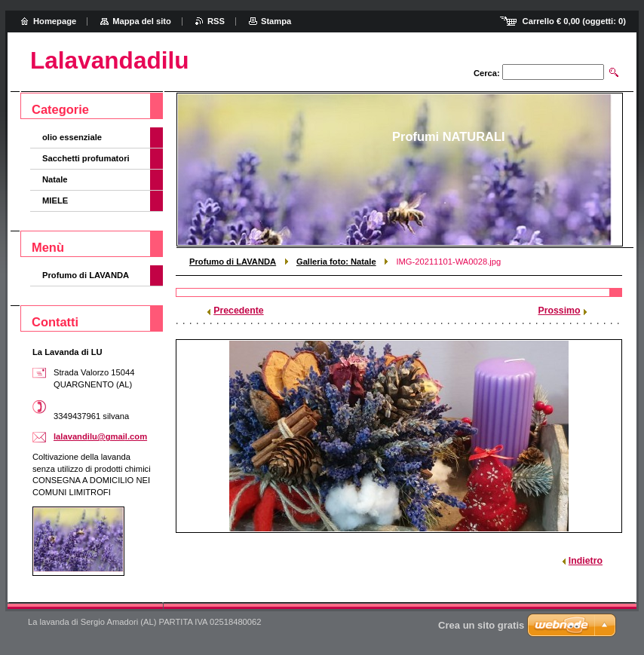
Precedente (238, 311)
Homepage (55, 21)
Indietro (586, 561)
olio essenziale (72, 137)
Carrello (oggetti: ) (574, 21)
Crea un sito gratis (481, 625)
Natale (55, 179)
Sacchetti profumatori (86, 158)
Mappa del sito (142, 21)
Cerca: (487, 73)
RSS (216, 21)
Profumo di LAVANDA (233, 262)
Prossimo (559, 311)
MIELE (55, 200)
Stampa (276, 21)
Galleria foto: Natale (336, 262)
